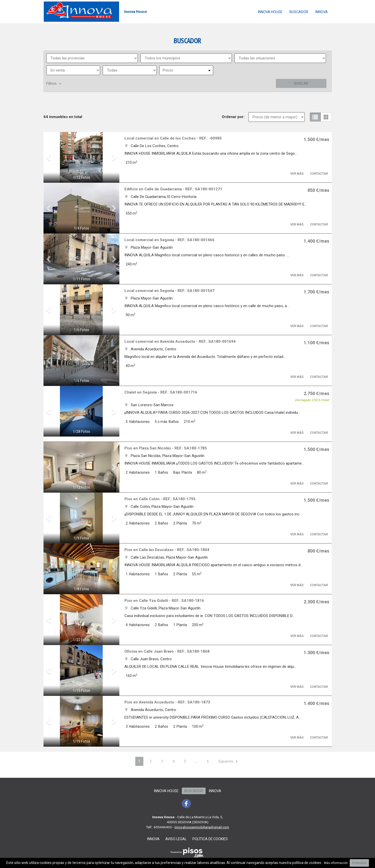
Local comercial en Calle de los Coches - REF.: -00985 (173, 138)
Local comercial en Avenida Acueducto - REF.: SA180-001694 (180, 341)
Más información (336, 863)
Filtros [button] (54, 83)
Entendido (359, 863)
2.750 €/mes (316, 393)
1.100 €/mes (316, 343)
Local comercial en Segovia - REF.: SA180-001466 (169, 240)
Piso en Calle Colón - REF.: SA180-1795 (160, 499)
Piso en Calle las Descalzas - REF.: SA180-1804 (167, 550)
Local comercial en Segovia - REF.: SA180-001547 (169, 291)
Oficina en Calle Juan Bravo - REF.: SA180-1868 (167, 651)
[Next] (229, 761)
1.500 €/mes (316, 139)
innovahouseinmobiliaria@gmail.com (202, 827)
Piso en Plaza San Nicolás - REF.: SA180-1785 (166, 448)
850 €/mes (318, 190)
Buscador (299, 12)
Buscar (301, 83)
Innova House (270, 12)
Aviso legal (176, 839)
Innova (322, 12)
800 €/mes (318, 551)
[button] (49, 157)
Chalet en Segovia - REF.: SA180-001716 (161, 392)
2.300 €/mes (316, 602)
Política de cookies (210, 839)
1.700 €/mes (316, 292)
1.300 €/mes (316, 653)
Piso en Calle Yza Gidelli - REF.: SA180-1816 (164, 601)
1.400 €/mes (316, 241)
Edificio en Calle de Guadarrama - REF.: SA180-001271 (173, 189)
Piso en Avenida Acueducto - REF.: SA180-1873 (167, 702)
